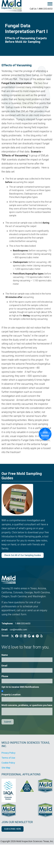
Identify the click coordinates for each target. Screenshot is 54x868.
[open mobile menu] (43, 4)
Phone (5, 676)
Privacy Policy (8, 753)
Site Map (6, 768)
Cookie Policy (8, 763)
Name (5, 655)
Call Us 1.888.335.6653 (41, 9)
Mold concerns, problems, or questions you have (27, 705)
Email (4, 666)
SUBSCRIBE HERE (13, 829)
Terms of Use (8, 758)
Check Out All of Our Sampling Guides (23, 555)
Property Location (11, 695)
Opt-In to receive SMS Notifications (20, 687)
